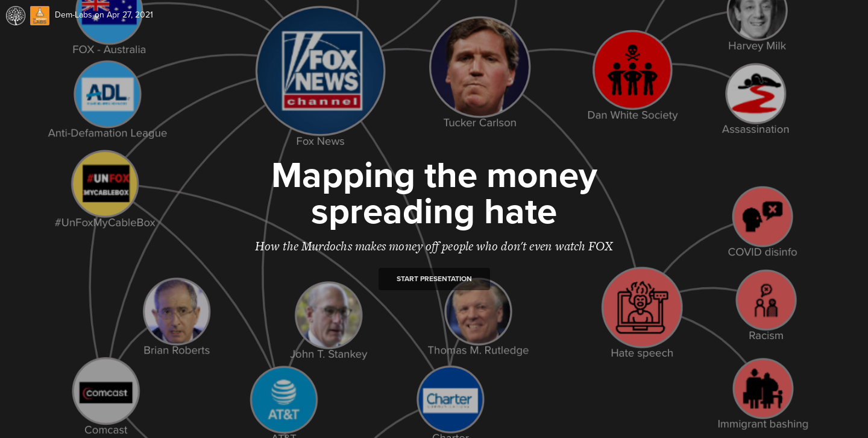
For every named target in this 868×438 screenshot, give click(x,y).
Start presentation (434, 279)
